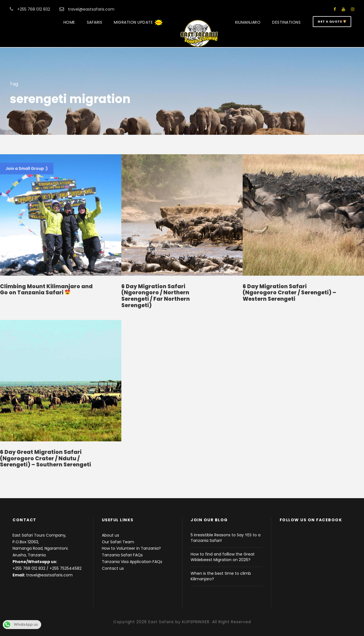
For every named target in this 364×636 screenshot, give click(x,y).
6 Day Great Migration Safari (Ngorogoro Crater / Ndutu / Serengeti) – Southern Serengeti (45, 458)
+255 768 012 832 (29, 568)
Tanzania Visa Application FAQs (132, 562)
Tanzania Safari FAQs (122, 555)
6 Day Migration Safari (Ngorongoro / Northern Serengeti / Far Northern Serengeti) (156, 296)
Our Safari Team (118, 542)
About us (110, 535)
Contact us (113, 568)
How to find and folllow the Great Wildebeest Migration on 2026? (223, 557)
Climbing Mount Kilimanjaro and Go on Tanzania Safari (46, 290)
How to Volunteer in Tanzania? (131, 548)
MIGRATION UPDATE (138, 23)
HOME (69, 22)
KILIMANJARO (248, 22)
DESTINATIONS (286, 22)
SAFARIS (95, 22)
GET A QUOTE (332, 21)
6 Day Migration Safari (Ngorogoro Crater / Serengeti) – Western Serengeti (289, 293)
